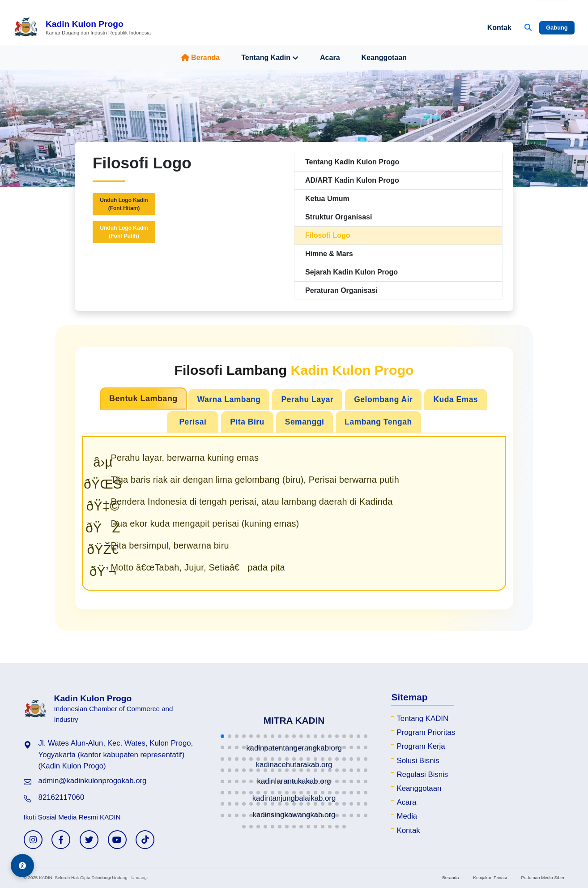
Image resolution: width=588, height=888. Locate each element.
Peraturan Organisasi (341, 290)
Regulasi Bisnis (422, 774)
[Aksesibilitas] (22, 866)
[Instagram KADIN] (33, 840)
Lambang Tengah (378, 422)
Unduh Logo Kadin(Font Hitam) (124, 204)
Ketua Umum (327, 199)
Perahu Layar (307, 399)
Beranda (200, 58)
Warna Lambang (229, 399)
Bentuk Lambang (143, 399)
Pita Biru (247, 422)
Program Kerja (421, 746)
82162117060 (62, 797)
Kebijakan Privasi (490, 877)
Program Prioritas (426, 732)
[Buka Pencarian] (528, 28)
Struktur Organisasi (339, 217)
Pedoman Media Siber (543, 877)
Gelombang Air (383, 399)
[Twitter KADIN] (89, 840)
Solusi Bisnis (418, 761)
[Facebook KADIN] (61, 840)
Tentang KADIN (422, 719)
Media (407, 816)
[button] (222, 736)
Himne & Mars (329, 254)
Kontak (499, 28)
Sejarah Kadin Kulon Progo (352, 272)
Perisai (193, 422)
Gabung (557, 28)
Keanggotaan (384, 58)
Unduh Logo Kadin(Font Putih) (124, 232)
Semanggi (305, 422)
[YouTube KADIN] (117, 840)
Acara (330, 58)
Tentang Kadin (270, 58)
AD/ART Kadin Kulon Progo (352, 180)
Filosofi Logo (328, 235)
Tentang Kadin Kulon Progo (352, 162)
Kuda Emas (456, 399)
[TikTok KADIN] (145, 840)
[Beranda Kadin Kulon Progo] (82, 28)
